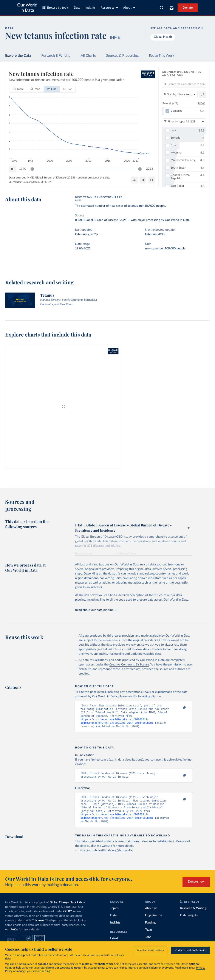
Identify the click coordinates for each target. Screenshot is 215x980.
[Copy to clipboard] (180, 708)
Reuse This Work (162, 56)
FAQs (14, 937)
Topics (114, 916)
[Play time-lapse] (12, 169)
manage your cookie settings (34, 971)
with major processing (145, 220)
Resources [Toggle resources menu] (109, 8)
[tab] (18, 89)
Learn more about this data (94, 178)
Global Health (163, 37)
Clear (201, 103)
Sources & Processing (122, 56)
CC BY (47, 182)
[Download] (134, 180)
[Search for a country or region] (184, 84)
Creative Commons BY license (129, 665)
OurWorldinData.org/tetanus (25, 182)
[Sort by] (180, 95)
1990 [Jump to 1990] (23, 169)
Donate (188, 8)
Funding (150, 930)
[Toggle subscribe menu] (172, 8)
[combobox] (162, 8)
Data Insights (189, 923)
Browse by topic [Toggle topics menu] (56, 8)
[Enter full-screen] (152, 180)
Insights (90, 8)
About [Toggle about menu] (129, 8)
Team (148, 937)
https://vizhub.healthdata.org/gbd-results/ (106, 858)
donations (62, 955)
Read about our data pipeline (96, 610)
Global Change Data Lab (66, 910)
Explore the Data (18, 56)
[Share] (143, 180)
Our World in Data (27, 8)
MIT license (36, 928)
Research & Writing (56, 56)
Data (77, 8)
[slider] (32, 169)
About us (151, 916)
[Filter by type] (184, 122)
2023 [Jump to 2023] (150, 169)
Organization (154, 923)
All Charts (88, 56)
